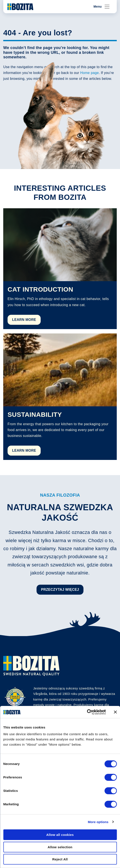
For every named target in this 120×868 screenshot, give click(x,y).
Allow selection (60, 847)
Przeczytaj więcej (60, 590)
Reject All (60, 859)
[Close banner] (115, 712)
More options (98, 822)
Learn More (24, 320)
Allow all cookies (60, 835)
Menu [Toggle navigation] (102, 7)
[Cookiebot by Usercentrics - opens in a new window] (87, 712)
